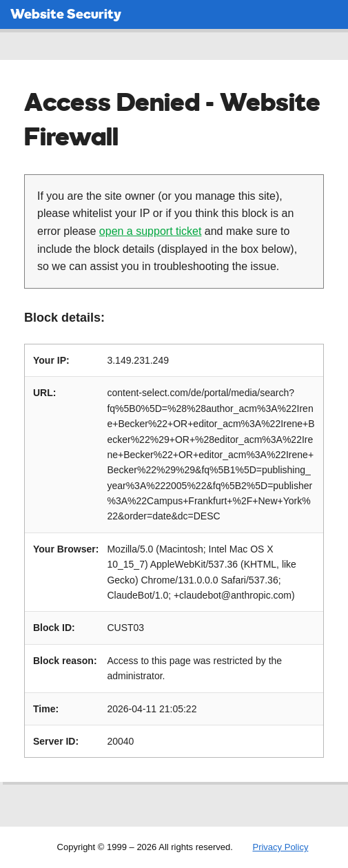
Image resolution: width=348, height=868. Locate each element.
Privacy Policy (280, 847)
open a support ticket (151, 231)
